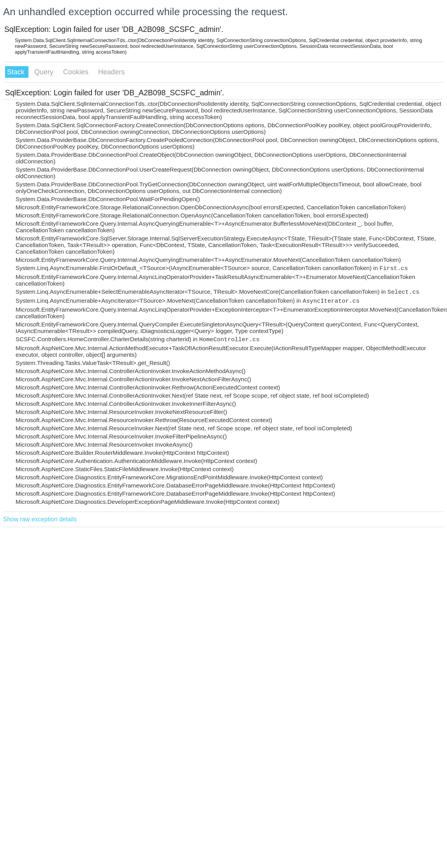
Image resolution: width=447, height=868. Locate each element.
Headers (111, 72)
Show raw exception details (40, 519)
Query (45, 72)
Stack (17, 72)
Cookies (77, 72)
